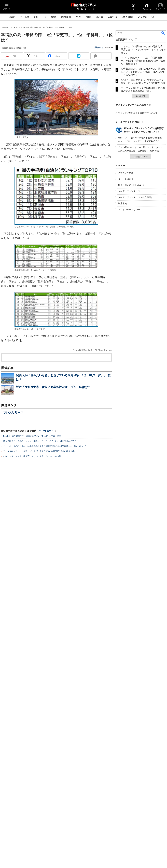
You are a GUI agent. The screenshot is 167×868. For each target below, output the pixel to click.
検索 (163, 33)
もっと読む (141, 96)
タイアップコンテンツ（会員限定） (136, 197)
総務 (54, 17)
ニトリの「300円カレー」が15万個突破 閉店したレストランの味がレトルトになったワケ (143, 50)
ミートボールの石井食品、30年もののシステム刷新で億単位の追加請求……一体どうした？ (45, 446)
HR (44, 17)
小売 (78, 17)
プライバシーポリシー (129, 209)
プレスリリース (13, 413)
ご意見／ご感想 (126, 173)
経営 (12, 17)
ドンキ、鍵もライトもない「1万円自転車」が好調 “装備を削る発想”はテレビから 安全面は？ (143, 61)
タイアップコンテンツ (129, 191)
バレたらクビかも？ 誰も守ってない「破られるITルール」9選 (32, 456)
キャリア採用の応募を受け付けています (138, 113)
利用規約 (122, 203)
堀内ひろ (99, 47)
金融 (88, 17)
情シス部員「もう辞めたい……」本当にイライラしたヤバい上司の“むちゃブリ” (40, 441)
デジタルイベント (147, 17)
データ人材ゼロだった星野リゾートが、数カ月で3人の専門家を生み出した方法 (39, 451)
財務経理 (66, 17)
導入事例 (128, 17)
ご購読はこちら (141, 157)
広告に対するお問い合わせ (131, 185)
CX (36, 17)
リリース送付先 (126, 179)
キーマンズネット (47, 431)
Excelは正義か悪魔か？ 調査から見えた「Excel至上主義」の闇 (32, 436)
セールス (24, 17)
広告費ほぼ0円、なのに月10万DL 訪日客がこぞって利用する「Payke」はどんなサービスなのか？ (143, 72)
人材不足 (113, 17)
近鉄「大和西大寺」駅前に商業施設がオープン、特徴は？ (53, 387)
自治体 (99, 17)
